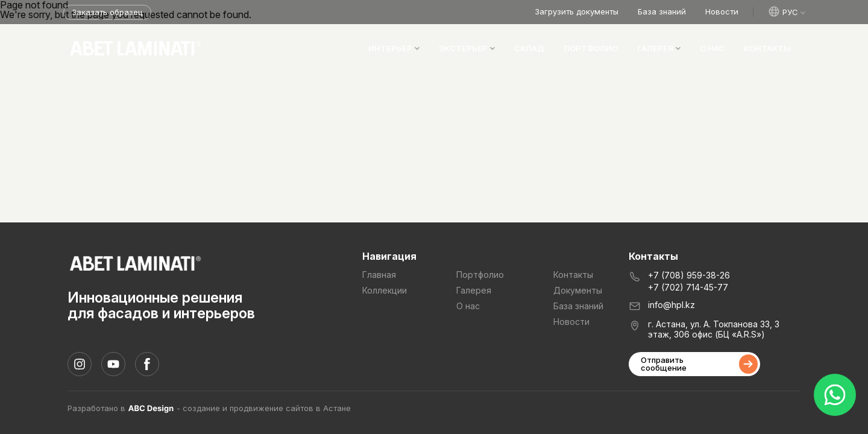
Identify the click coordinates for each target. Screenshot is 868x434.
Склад (529, 49)
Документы (578, 291)
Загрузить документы (577, 12)
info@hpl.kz (671, 305)
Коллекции (385, 291)
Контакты (767, 49)
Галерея (474, 291)
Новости (722, 12)
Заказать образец (107, 12)
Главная (379, 275)
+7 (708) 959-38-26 (689, 275)
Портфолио (591, 49)
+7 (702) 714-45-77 (688, 288)
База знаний (662, 12)
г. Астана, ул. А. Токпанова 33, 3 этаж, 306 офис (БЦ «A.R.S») (714, 329)
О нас (712, 49)
